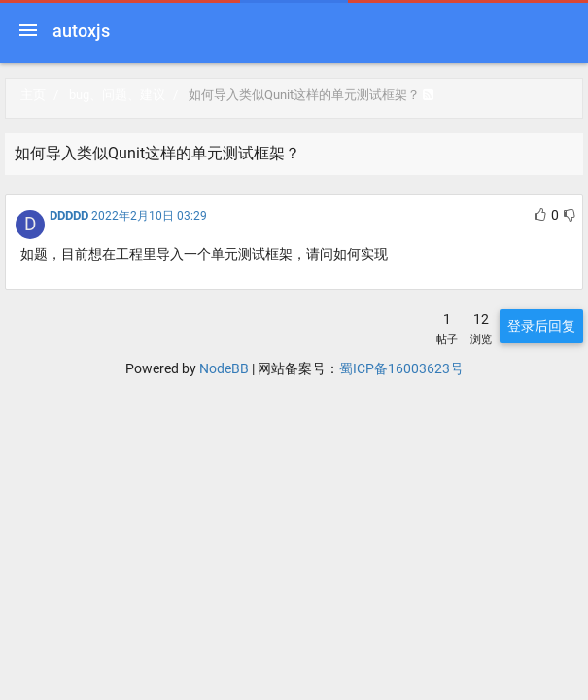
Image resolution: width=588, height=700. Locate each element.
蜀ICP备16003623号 (401, 368)
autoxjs (81, 31)
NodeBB (224, 368)
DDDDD (69, 215)
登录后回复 (541, 326)
